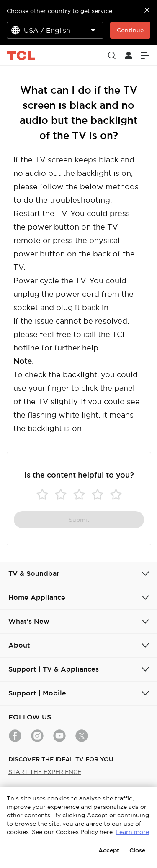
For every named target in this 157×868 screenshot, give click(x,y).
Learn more (132, 832)
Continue (130, 30)
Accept (109, 850)
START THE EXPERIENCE (45, 772)
